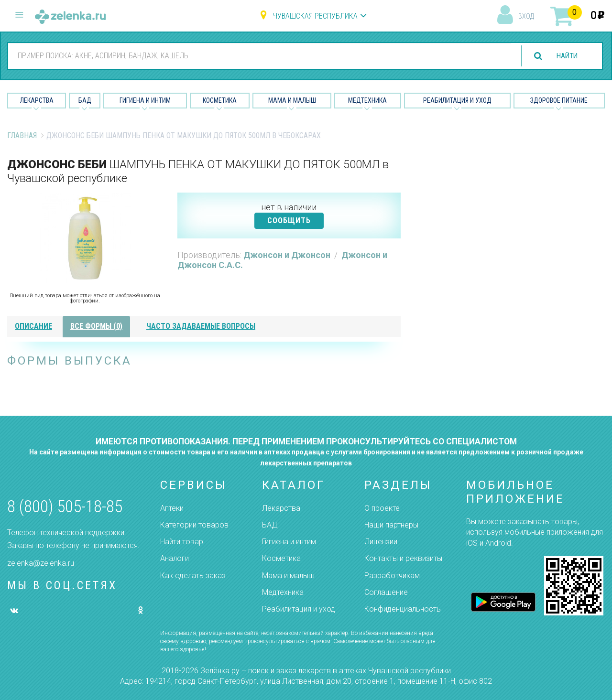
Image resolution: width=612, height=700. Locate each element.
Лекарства (37, 100)
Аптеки (172, 508)
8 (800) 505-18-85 (65, 507)
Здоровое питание (559, 100)
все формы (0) (96, 326)
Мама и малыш (292, 100)
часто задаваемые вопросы (201, 326)
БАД (85, 100)
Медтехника (367, 100)
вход (526, 16)
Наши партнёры (391, 525)
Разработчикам (392, 576)
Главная (22, 135)
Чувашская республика (315, 16)
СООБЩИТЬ (289, 221)
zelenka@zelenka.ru (41, 563)
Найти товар (182, 542)
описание (33, 326)
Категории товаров (194, 525)
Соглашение (386, 592)
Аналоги (175, 558)
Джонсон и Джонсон (288, 255)
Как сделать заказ (193, 576)
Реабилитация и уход (457, 100)
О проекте (382, 508)
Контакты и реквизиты (403, 558)
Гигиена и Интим (145, 100)
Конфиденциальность (403, 609)
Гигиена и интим (289, 542)
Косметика (220, 100)
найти (565, 56)
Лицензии (381, 542)
